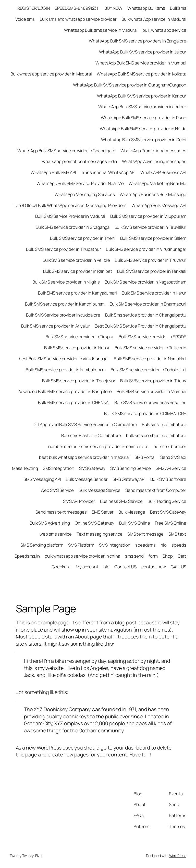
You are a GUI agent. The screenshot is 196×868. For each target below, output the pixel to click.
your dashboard (132, 748)
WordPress (178, 856)
